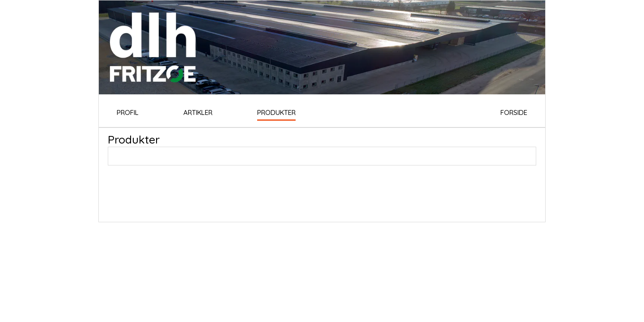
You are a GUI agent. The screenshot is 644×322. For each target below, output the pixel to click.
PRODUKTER (276, 112)
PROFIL (128, 112)
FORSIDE (514, 112)
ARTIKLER (198, 112)
